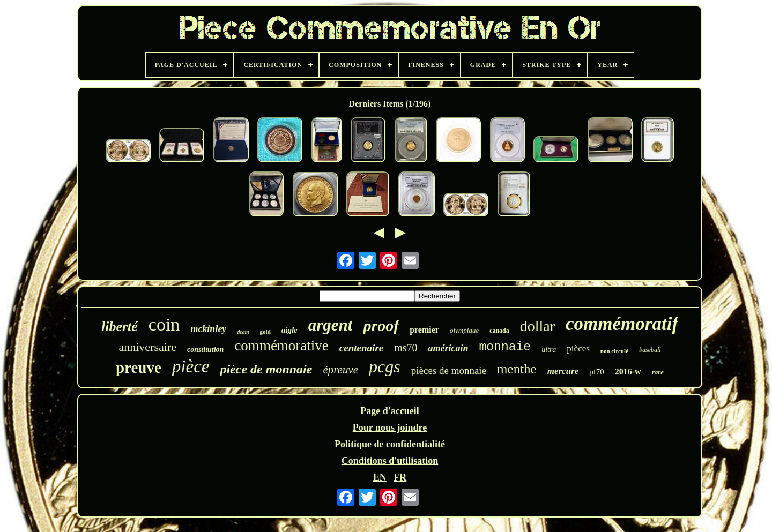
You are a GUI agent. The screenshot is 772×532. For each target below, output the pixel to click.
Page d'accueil (389, 411)
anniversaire (147, 347)
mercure (563, 371)
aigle (289, 330)
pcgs (385, 366)
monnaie (505, 347)
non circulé (614, 351)
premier (424, 330)
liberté (120, 327)
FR (400, 477)
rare (658, 372)
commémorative (281, 346)
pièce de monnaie (266, 369)
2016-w (628, 372)
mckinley (208, 329)
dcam (243, 332)
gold (265, 332)
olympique (464, 330)
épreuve (340, 370)
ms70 (406, 348)
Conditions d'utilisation (390, 461)
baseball (650, 350)
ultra (549, 350)
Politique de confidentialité (390, 444)
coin (164, 324)
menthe (517, 369)
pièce (191, 366)
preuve (139, 368)
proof (381, 325)
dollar (537, 326)
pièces (578, 349)
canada (499, 331)
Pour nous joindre (390, 428)
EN (380, 477)
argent (331, 325)
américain (448, 348)
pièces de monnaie (449, 370)
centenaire (361, 348)
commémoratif (622, 324)
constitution (205, 350)
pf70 (597, 372)
